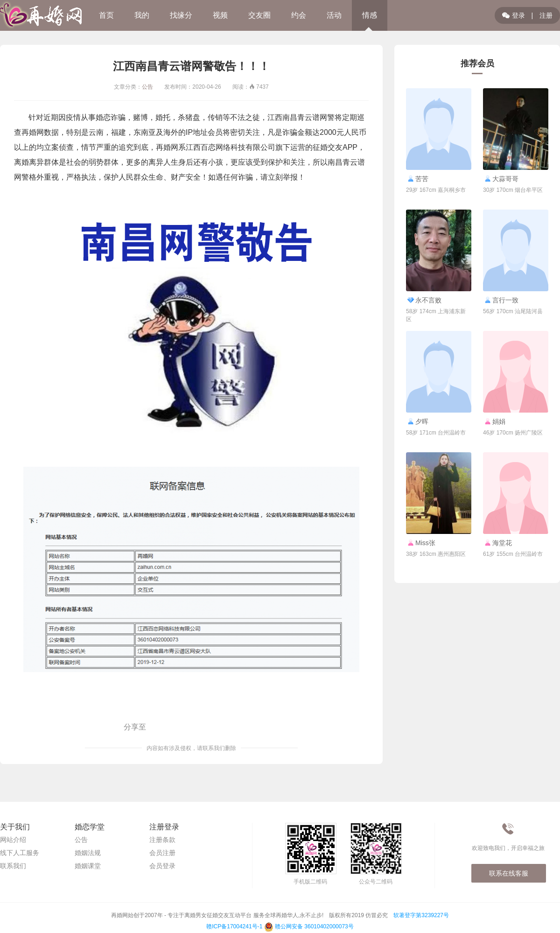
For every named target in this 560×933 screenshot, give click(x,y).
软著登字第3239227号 (421, 915)
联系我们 (13, 866)
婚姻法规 (88, 853)
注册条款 (162, 840)
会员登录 (162, 866)
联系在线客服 (509, 873)
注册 (546, 15)
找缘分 (181, 15)
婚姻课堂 (88, 866)
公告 (147, 87)
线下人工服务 (20, 853)
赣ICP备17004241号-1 (234, 926)
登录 (514, 15)
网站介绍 (13, 840)
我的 (142, 15)
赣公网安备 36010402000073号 (309, 926)
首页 (106, 15)
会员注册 (162, 853)
